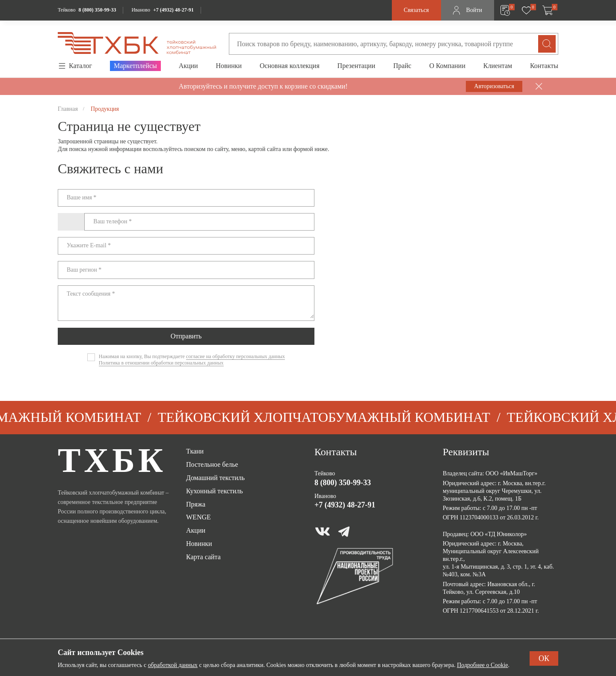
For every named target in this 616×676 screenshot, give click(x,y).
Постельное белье (212, 464)
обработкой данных (173, 665)
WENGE (198, 517)
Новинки (229, 66)
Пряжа (196, 504)
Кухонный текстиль (215, 491)
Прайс (402, 66)
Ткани (195, 451)
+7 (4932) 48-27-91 (173, 10)
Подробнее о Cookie (482, 665)
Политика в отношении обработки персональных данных (161, 363)
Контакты (544, 66)
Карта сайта (203, 557)
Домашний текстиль (215, 478)
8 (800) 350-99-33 (97, 10)
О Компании (447, 66)
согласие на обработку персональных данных (235, 356)
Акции (188, 66)
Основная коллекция (290, 66)
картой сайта (265, 149)
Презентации (357, 66)
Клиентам (498, 66)
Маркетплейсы (135, 66)
